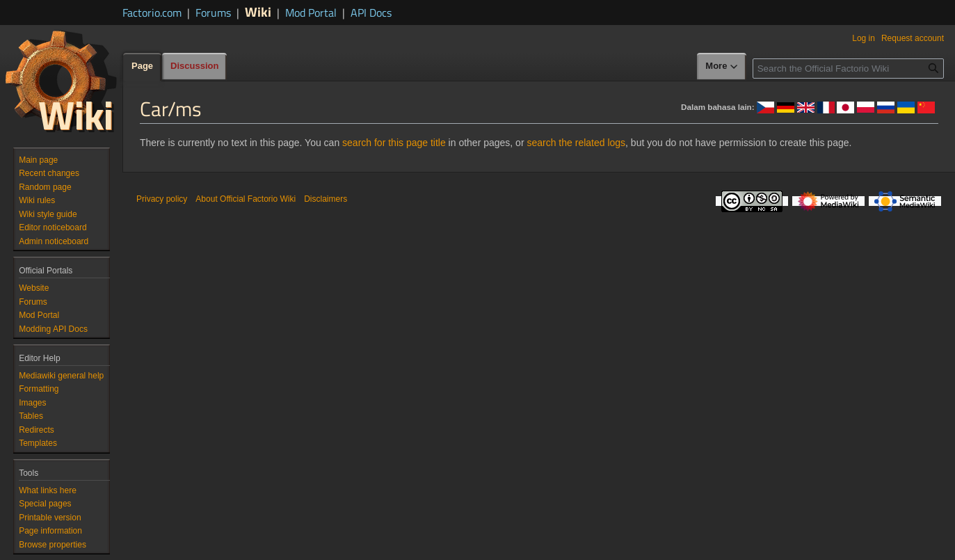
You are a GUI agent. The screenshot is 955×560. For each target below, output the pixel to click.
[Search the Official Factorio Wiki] (848, 69)
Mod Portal (311, 13)
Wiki (258, 11)
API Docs (371, 13)
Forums (213, 13)
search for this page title (394, 143)
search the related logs (576, 143)
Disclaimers (326, 199)
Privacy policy (162, 199)
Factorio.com (152, 13)
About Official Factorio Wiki (246, 199)
